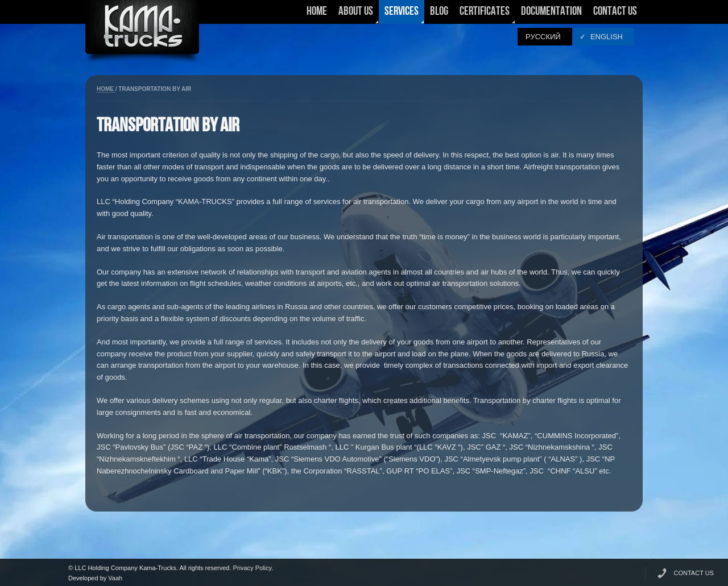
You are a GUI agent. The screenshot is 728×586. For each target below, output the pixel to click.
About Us (356, 15)
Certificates (485, 15)
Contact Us (615, 12)
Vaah (115, 578)
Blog (439, 12)
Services (402, 15)
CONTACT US (694, 573)
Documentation (551, 12)
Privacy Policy (253, 568)
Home (317, 12)
